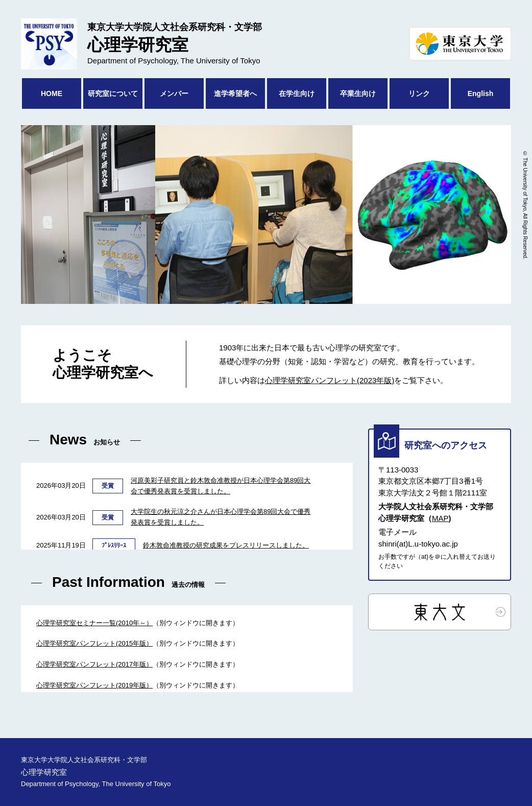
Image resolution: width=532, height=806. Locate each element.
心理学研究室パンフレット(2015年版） (94, 643)
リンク (419, 93)
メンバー (174, 93)
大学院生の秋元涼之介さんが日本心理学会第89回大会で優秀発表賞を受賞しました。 (221, 517)
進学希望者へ (235, 93)
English (481, 93)
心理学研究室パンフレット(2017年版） (94, 664)
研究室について (113, 93)
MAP (440, 518)
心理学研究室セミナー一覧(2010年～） (94, 623)
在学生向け (297, 93)
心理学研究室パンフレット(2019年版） (94, 685)
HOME (52, 93)
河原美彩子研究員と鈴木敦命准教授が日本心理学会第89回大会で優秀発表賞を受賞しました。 (221, 486)
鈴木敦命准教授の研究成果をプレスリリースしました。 (226, 545)
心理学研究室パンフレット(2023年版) (330, 380)
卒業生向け (358, 93)
